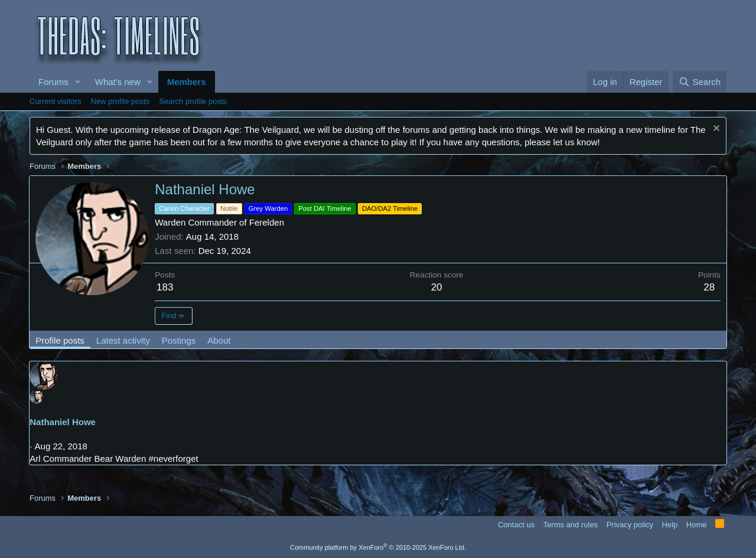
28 (709, 287)
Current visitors (55, 101)
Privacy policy (630, 525)
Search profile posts (193, 101)
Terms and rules (571, 525)
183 (165, 287)
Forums (53, 82)
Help (670, 525)
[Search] (700, 82)
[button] (78, 82)
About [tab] (219, 340)
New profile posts (120, 101)
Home (697, 525)
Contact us (516, 525)
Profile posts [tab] (61, 340)
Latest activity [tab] (124, 340)
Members (187, 82)
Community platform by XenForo (378, 547)
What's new (118, 82)
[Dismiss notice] (715, 130)
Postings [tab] (179, 340)
